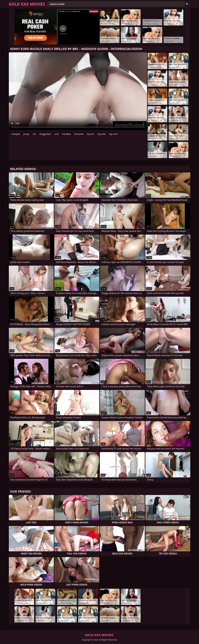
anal (57, 134)
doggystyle (45, 134)
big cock (113, 134)
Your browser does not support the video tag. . (78, 91)
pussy (26, 134)
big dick (102, 134)
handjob (67, 134)
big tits (91, 134)
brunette (79, 134)
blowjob (16, 134)
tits (34, 134)
